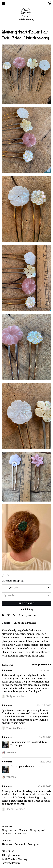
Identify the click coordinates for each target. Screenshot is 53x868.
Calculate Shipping (13, 581)
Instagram (34, 844)
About (14, 830)
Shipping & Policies (25, 623)
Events (23, 830)
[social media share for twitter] (9, 615)
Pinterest (7, 844)
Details (6, 623)
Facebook (20, 844)
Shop (5, 830)
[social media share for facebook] (3, 615)
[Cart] (50, 4)
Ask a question (27, 615)
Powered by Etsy (11, 863)
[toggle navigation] (3, 4)
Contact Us (20, 834)
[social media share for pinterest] (15, 615)
